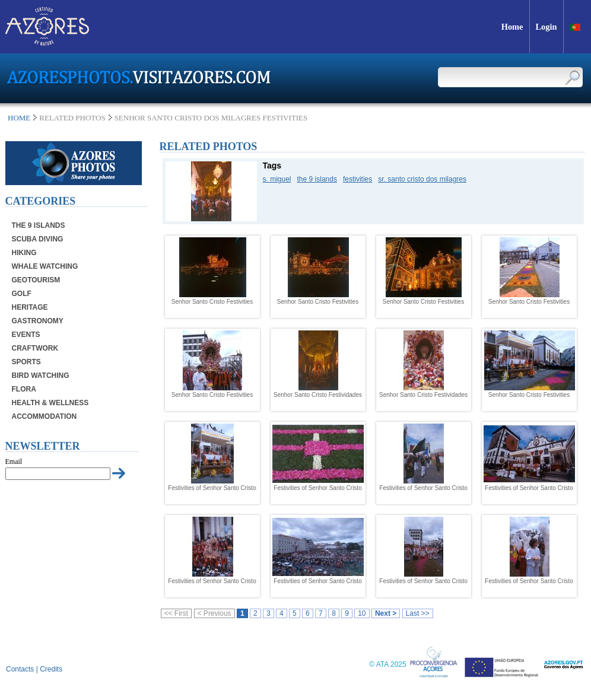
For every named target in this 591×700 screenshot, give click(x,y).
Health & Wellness (50, 403)
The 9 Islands (39, 225)
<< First (177, 613)
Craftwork (35, 348)
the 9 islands (317, 179)
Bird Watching (41, 376)
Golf (22, 294)
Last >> (418, 613)
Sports (26, 362)
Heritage (30, 307)
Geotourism (36, 280)
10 (362, 613)
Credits (51, 669)
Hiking (24, 253)
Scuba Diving (38, 239)
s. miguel (277, 179)
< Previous (215, 613)
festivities (358, 179)
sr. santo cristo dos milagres (422, 179)
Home (19, 118)
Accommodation (45, 416)
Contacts (20, 669)
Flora (24, 389)
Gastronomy (38, 321)
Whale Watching (45, 266)
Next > (386, 613)
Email (14, 462)
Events (26, 335)
